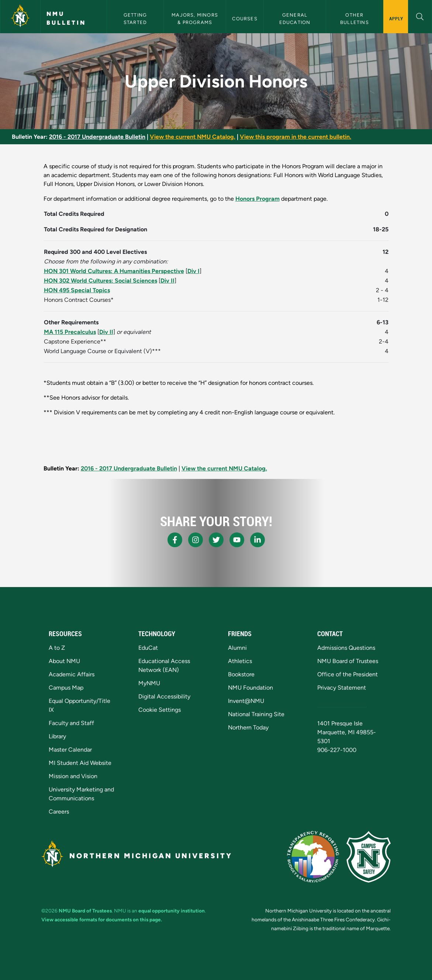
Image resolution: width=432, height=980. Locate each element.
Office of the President (348, 674)
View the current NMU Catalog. (193, 137)
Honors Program (258, 199)
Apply (396, 18)
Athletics (240, 661)
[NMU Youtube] (237, 540)
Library (57, 736)
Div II (167, 281)
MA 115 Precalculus (70, 332)
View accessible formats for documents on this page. (102, 919)
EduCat (148, 648)
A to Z (57, 648)
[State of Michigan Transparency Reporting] (313, 857)
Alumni (237, 648)
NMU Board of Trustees (348, 661)
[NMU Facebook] (175, 540)
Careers (59, 812)
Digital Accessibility (164, 696)
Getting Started (136, 18)
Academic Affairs (72, 674)
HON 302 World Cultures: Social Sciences (101, 281)
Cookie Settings (160, 710)
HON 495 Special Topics (77, 290)
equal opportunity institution (172, 911)
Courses (245, 19)
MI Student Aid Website (80, 763)
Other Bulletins (355, 18)
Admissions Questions (346, 648)
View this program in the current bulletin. (296, 137)
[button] (420, 16)
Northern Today (248, 727)
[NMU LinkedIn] (258, 540)
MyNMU (149, 683)
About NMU (64, 661)
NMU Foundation (250, 688)
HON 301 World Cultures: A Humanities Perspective (114, 271)
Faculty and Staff (71, 723)
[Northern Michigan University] (20, 17)
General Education (295, 18)
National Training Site (256, 714)
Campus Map (66, 688)
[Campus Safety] (369, 857)
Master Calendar (70, 750)
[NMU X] (216, 540)
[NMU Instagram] (196, 540)
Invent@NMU (246, 701)
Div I (193, 271)
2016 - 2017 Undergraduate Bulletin (97, 137)
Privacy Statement (342, 688)
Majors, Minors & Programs (196, 18)
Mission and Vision (73, 776)
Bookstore (241, 674)
